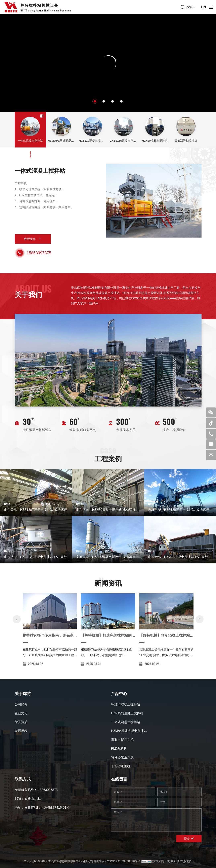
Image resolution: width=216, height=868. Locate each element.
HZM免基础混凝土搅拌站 (129, 731)
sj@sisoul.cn (34, 799)
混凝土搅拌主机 (122, 740)
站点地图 (186, 861)
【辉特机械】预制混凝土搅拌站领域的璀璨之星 (166, 649)
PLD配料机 (119, 749)
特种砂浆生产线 (122, 757)
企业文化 (21, 713)
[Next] (200, 633)
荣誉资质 (21, 722)
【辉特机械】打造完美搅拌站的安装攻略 (108, 649)
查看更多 (30, 239)
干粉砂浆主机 (121, 766)
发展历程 (21, 731)
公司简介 (21, 704)
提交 (187, 839)
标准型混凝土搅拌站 (126, 704)
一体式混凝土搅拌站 (40, 171)
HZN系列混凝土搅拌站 (127, 713)
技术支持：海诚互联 (166, 861)
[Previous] (17, 633)
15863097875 (39, 253)
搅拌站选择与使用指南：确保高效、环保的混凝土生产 (50, 649)
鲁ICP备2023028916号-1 (124, 861)
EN (203, 7)
